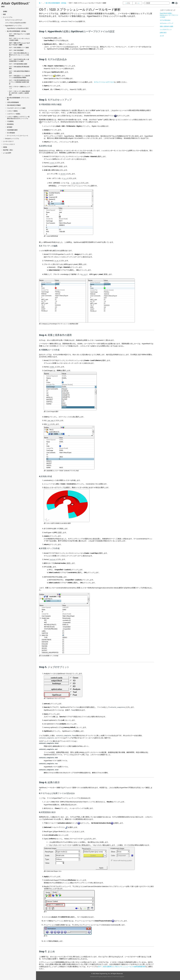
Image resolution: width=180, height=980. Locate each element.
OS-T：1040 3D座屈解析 (16, 50)
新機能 (5, 11)
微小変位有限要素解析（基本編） (17, 31)
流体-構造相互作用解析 (14, 105)
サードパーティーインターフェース (18, 136)
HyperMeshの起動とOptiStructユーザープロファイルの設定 (169, 15)
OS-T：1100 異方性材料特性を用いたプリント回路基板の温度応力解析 (19, 82)
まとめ (162, 36)
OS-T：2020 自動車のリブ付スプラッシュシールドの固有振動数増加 (122, 967)
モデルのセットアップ (166, 23)
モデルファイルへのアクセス (14, 20)
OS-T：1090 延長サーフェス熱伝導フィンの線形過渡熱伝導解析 (19, 77)
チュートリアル (8, 17)
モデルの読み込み (165, 20)
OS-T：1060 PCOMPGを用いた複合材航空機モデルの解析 (19, 60)
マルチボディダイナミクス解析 (16, 108)
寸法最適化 (10, 121)
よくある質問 (7, 153)
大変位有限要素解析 (13, 102)
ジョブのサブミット (166, 29)
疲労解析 (10, 127)
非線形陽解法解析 (12, 130)
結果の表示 (163, 33)
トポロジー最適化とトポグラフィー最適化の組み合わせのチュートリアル (18, 117)
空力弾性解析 (11, 133)
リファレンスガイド (9, 144)
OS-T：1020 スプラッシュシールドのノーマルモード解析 (19, 44)
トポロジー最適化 (12, 111)
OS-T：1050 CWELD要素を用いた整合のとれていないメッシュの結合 (19, 55)
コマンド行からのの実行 (16, 23)
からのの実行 (18, 28)
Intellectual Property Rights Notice (101, 976)
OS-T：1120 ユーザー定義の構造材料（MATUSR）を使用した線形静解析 (19, 93)
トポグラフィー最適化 (14, 114)
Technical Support (119, 976)
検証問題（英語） (8, 150)
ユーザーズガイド (8, 141)
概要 (4, 14)
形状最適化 (10, 124)
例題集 (5, 147)
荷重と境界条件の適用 (166, 26)
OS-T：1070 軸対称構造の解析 (18, 64)
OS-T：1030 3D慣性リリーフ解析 (19, 47)
